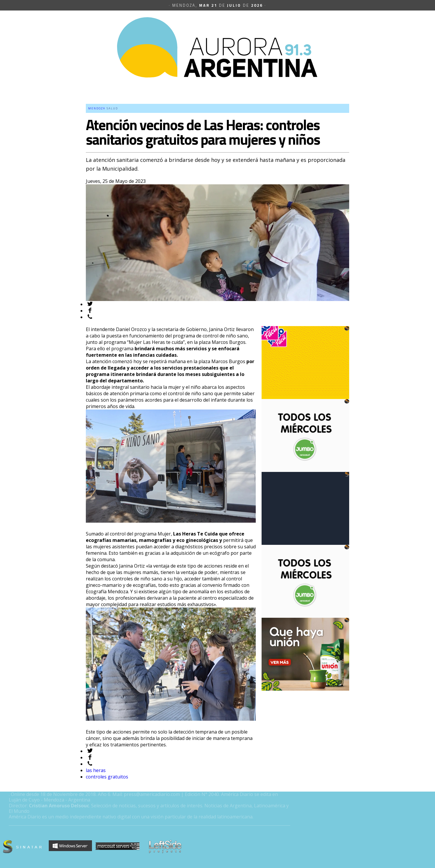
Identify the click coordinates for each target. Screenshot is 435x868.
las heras (96, 770)
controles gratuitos (107, 777)
